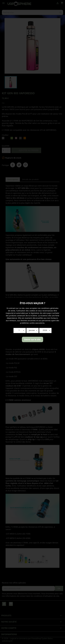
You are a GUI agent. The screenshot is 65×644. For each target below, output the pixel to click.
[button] (20, 330)
